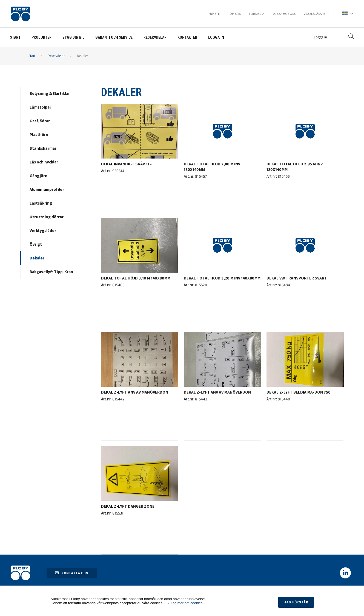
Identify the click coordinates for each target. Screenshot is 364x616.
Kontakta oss (72, 573)
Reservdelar (56, 56)
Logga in (320, 37)
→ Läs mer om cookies (184, 603)
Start (32, 56)
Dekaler (82, 56)
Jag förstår (296, 602)
